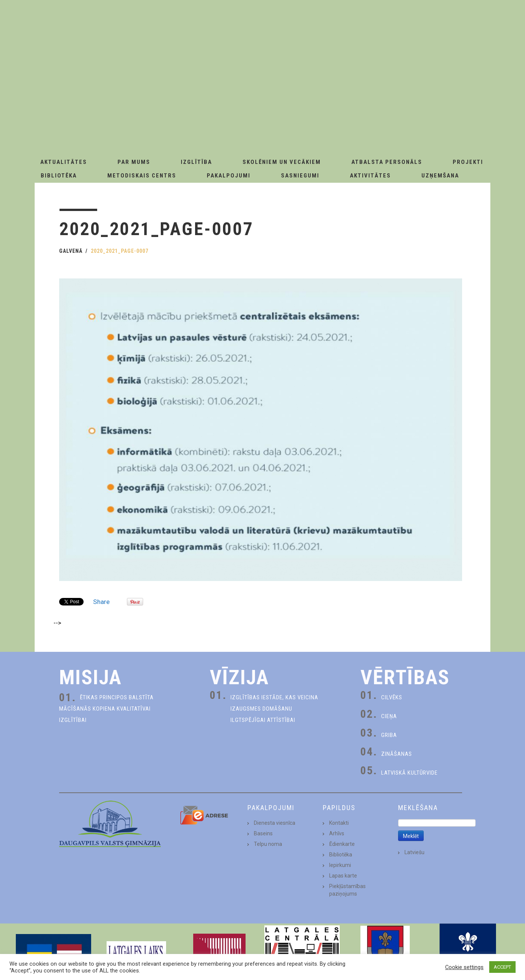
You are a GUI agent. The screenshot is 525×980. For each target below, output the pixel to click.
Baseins (263, 833)
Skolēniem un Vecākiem (282, 162)
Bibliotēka (59, 176)
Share (101, 602)
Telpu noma (268, 844)
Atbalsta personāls (387, 162)
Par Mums (134, 162)
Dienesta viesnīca (275, 823)
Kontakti (339, 823)
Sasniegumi (300, 176)
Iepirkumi (340, 865)
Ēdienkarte (342, 844)
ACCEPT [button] (502, 967)
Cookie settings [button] (464, 967)
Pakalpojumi (229, 176)
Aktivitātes (370, 176)
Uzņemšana (440, 176)
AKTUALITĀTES (64, 162)
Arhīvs (337, 833)
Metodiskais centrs (142, 176)
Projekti (468, 162)
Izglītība (196, 162)
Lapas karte (343, 876)
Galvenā (71, 251)
